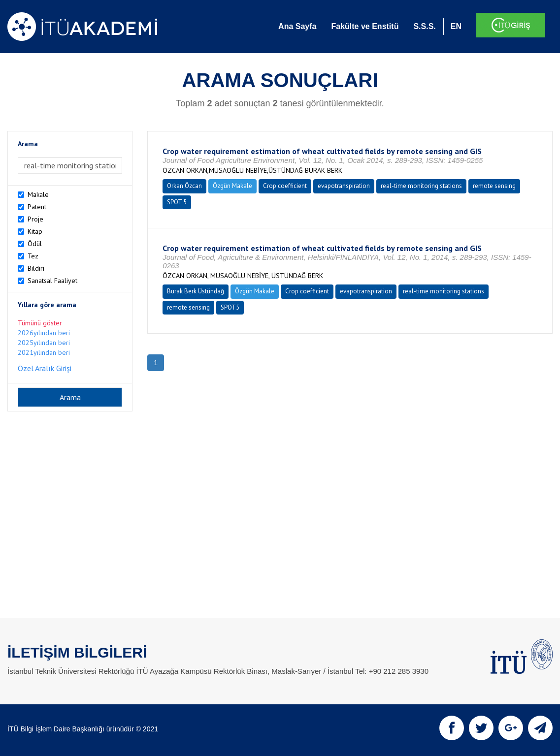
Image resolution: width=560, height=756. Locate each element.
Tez (33, 256)
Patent (37, 207)
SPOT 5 (177, 202)
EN (456, 26)
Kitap (35, 231)
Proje (35, 219)
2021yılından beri (44, 352)
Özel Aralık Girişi (45, 368)
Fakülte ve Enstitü (365, 26)
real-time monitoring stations (421, 186)
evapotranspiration (344, 186)
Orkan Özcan (184, 186)
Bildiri (36, 268)
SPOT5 (230, 307)
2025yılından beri (44, 343)
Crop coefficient (285, 186)
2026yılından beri (44, 333)
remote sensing (494, 186)
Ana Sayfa (297, 26)
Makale (38, 194)
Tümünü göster (40, 323)
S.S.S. (424, 26)
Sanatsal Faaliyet (52, 281)
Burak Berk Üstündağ (196, 291)
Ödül (35, 244)
